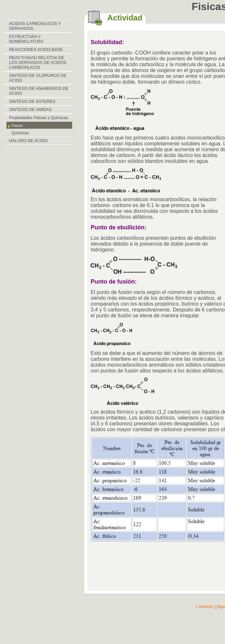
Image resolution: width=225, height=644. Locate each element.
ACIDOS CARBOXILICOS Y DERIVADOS (35, 26)
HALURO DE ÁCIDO (28, 141)
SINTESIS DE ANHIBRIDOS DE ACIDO (39, 91)
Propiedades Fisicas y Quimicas (39, 118)
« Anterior (204, 607)
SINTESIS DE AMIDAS (30, 109)
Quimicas (20, 133)
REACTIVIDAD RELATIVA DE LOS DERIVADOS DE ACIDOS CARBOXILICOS (38, 62)
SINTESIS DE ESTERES (32, 101)
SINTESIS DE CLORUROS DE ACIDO (38, 78)
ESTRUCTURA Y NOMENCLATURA (26, 39)
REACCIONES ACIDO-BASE (36, 49)
